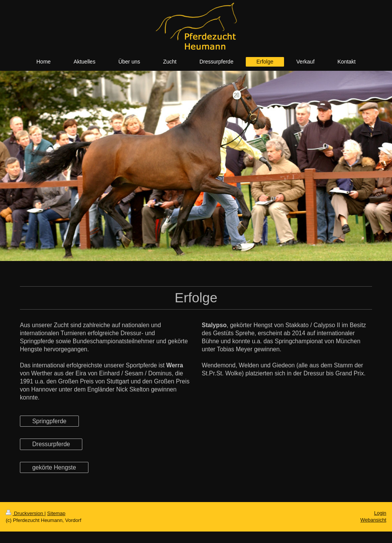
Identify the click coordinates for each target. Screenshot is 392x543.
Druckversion (25, 513)
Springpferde (49, 421)
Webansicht (373, 520)
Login (380, 513)
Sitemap (56, 513)
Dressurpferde (51, 444)
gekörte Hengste (54, 467)
